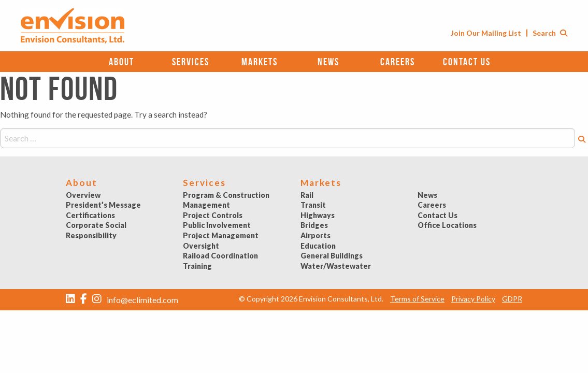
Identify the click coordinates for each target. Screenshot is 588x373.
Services (191, 62)
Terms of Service (417, 299)
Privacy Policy (473, 299)
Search (550, 33)
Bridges (314, 225)
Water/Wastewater (336, 266)
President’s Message (103, 205)
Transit (313, 205)
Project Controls (213, 215)
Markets (260, 62)
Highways (318, 215)
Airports (315, 235)
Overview (83, 195)
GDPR (512, 299)
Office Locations (447, 225)
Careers (398, 62)
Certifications (90, 215)
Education (318, 246)
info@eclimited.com (142, 300)
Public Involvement (217, 225)
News (328, 62)
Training (197, 266)
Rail (307, 195)
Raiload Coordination (220, 256)
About (121, 62)
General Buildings (332, 256)
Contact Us (467, 62)
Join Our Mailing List (486, 33)
